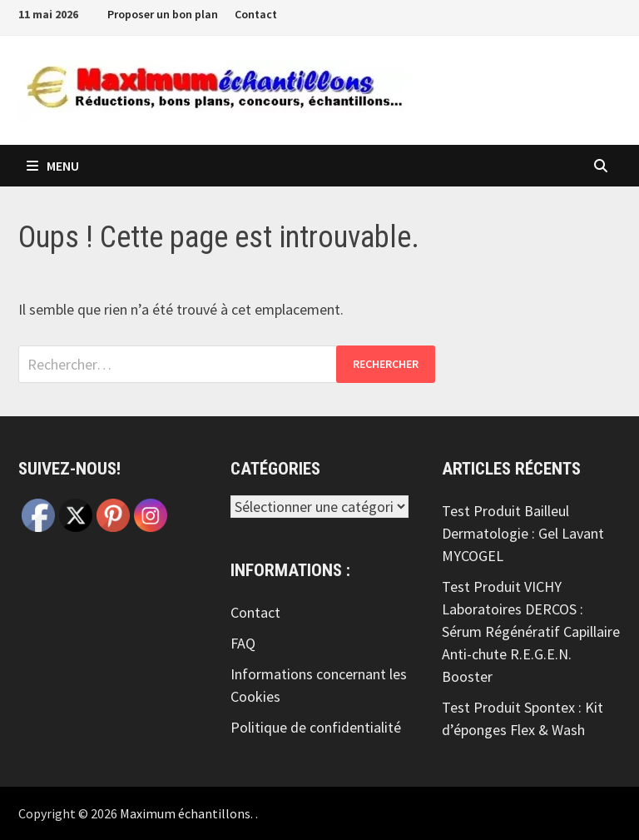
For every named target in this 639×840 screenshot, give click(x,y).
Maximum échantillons (185, 813)
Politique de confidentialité (316, 727)
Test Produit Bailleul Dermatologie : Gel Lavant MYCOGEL (523, 533)
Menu (53, 166)
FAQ (243, 643)
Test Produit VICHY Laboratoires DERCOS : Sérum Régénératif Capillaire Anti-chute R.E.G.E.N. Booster (531, 631)
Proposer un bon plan (163, 14)
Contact (256, 14)
